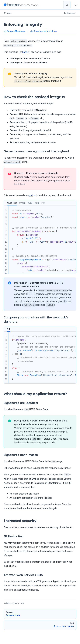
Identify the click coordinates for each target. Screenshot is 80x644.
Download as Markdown (44, 31)
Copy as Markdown (14, 31)
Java (37, 203)
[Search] (67, 5)
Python (22, 203)
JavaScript (12, 203)
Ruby (30, 203)
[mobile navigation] (75, 5)
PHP (43, 203)
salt (31, 195)
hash (25, 52)
